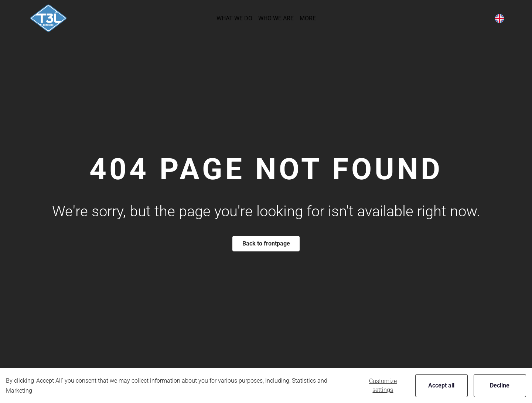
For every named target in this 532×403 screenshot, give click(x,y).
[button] (234, 18)
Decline (500, 385)
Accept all (441, 385)
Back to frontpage (266, 243)
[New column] (48, 18)
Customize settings (383, 385)
